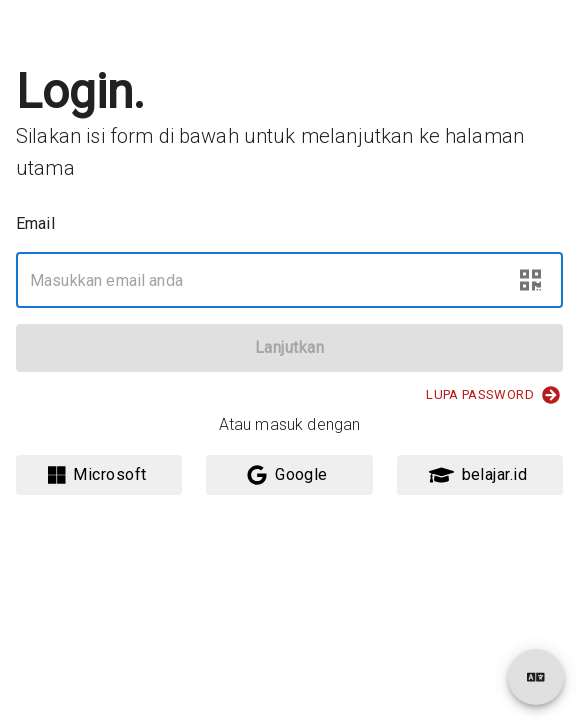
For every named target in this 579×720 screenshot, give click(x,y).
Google (287, 475)
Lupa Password (493, 395)
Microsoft (97, 475)
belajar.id (478, 475)
